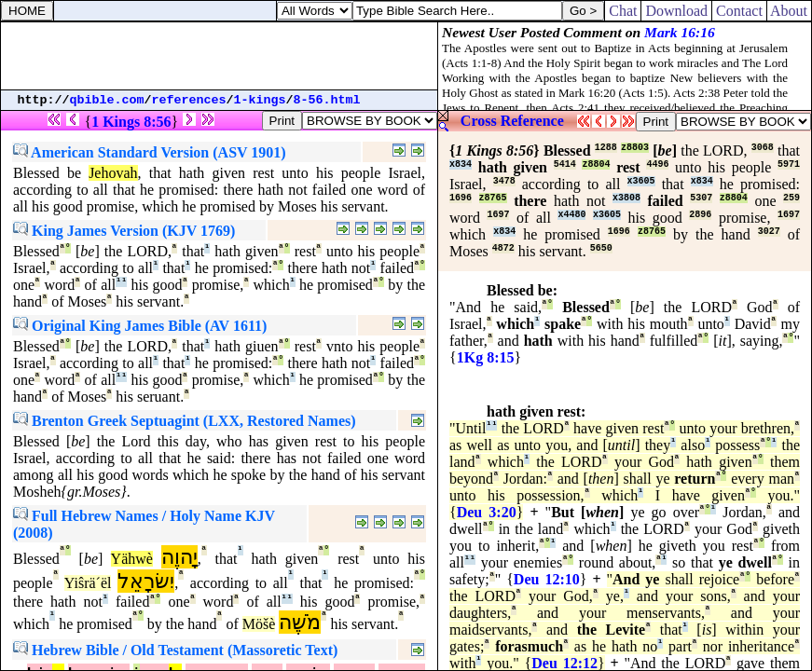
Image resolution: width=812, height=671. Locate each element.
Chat (623, 11)
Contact (739, 11)
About (789, 11)
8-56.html (327, 100)
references (189, 100)
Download (676, 11)
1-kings (260, 100)
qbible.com (107, 100)
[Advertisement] (219, 56)
